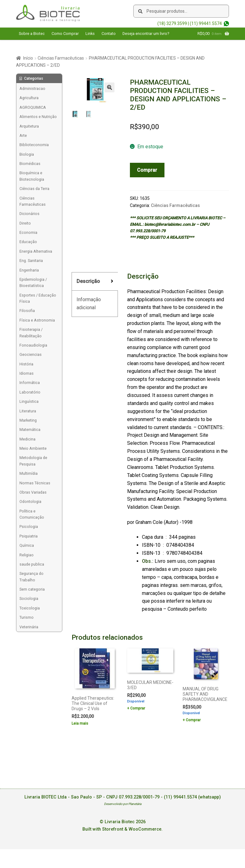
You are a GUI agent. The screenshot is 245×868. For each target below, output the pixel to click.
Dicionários (29, 214)
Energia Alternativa (36, 251)
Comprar (147, 170)
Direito (25, 223)
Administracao (32, 88)
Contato (109, 34)
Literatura (28, 411)
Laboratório (30, 392)
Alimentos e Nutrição (38, 117)
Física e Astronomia (37, 320)
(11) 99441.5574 (206, 23)
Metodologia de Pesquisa (33, 461)
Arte (23, 135)
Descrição (88, 281)
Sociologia (29, 598)
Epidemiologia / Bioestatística (33, 282)
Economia (28, 232)
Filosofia (27, 311)
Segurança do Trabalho (31, 577)
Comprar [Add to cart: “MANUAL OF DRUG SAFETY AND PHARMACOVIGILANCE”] (193, 720)
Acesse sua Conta (35, 46)
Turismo (27, 617)
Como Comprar (65, 34)
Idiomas (27, 373)
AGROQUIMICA (33, 107)
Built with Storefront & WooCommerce (122, 829)
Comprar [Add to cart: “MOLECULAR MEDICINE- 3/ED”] (138, 708)
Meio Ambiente (33, 448)
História (26, 364)
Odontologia (30, 501)
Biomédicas (30, 164)
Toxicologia (30, 608)
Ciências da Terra (34, 189)
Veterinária (29, 627)
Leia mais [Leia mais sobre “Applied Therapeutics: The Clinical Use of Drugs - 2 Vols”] (80, 723)
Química (27, 545)
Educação (28, 242)
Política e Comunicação (32, 514)
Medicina (27, 439)
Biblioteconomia (34, 145)
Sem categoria (32, 589)
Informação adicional (89, 303)
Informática (30, 383)
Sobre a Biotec (32, 34)
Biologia (27, 154)
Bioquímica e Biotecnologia (32, 176)
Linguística (29, 401)
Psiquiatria (29, 536)
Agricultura (29, 98)
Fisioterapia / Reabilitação (31, 333)
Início (28, 58)
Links (90, 34)
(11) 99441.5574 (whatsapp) (192, 797)
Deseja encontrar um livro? (146, 34)
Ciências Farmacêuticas (61, 58)
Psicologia (29, 527)
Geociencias (31, 354)
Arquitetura (29, 126)
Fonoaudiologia (33, 345)
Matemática (30, 430)
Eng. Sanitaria (31, 261)
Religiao (27, 555)
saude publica (32, 564)
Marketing (28, 420)
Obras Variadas (33, 492)
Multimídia (29, 473)
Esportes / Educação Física (38, 298)
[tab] (95, 282)
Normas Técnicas (35, 483)
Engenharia (29, 270)
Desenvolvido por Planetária (123, 804)
